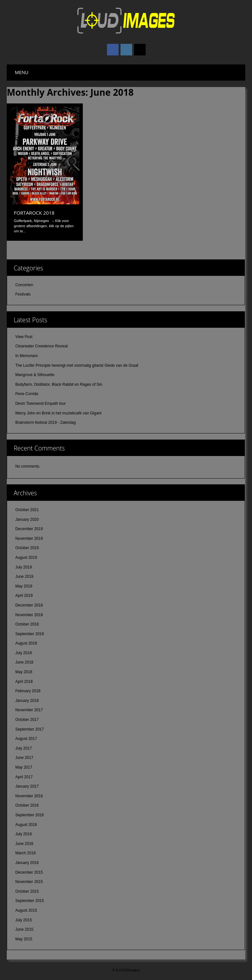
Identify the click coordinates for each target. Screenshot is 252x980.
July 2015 (23, 920)
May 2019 (24, 586)
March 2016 (25, 853)
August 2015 (26, 910)
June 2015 (24, 929)
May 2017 (24, 767)
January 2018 (27, 701)
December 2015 (29, 872)
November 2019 (29, 539)
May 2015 (24, 939)
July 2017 (23, 748)
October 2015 (27, 891)
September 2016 (29, 815)
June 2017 (24, 758)
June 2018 (24, 662)
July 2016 (23, 834)
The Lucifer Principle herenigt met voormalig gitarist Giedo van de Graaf (77, 365)
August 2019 (26, 558)
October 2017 (27, 720)
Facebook (113, 50)
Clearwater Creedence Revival (41, 346)
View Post (24, 337)
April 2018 (24, 682)
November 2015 (29, 882)
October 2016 (27, 805)
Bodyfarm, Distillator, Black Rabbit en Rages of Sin (58, 384)
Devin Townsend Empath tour (40, 403)
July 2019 (23, 567)
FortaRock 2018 (34, 213)
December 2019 (29, 529)
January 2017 (27, 786)
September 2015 (29, 901)
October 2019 (27, 548)
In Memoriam (26, 356)
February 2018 (28, 691)
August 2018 (26, 643)
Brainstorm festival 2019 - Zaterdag (45, 422)
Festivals (23, 294)
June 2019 (24, 577)
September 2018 (29, 634)
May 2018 (24, 672)
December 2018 (29, 605)
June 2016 (24, 844)
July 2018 (23, 653)
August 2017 (26, 739)
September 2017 (29, 729)
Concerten (24, 285)
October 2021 (27, 510)
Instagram (126, 50)
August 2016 (26, 825)
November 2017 (29, 710)
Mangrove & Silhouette (35, 375)
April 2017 (24, 777)
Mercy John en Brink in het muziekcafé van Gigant (58, 413)
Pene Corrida (27, 394)
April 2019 (24, 596)
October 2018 (27, 624)
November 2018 (29, 615)
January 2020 (27, 519)
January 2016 (27, 863)
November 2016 (29, 796)
